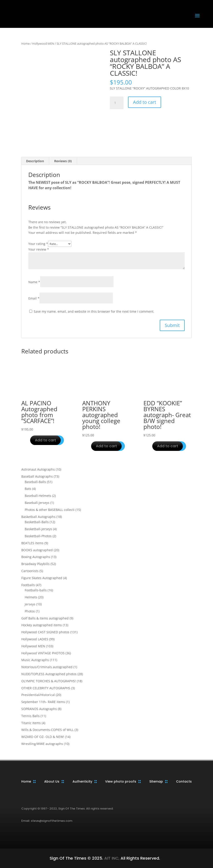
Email (34, 298)
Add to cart (145, 102)
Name (34, 282)
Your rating (38, 244)
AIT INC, (111, 858)
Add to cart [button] (45, 440)
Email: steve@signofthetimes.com (47, 821)
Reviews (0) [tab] (63, 161)
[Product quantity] (117, 103)
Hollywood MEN (43, 44)
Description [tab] (35, 161)
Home (25, 44)
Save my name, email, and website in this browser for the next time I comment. (94, 311)
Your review (39, 249)
